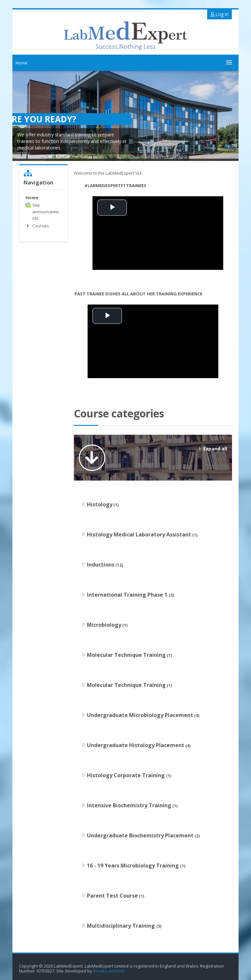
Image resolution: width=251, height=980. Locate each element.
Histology (100, 504)
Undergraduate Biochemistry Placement (140, 835)
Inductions (101, 565)
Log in (219, 14)
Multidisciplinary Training (122, 926)
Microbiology (104, 625)
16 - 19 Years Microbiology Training (134, 866)
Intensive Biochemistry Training (129, 805)
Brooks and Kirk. (110, 971)
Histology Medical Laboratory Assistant (139, 534)
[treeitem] (43, 198)
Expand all (215, 449)
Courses (41, 226)
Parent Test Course (112, 896)
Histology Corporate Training (126, 775)
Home (22, 63)
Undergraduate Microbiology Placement (140, 715)
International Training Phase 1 (128, 595)
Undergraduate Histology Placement (136, 745)
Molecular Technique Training (126, 655)
